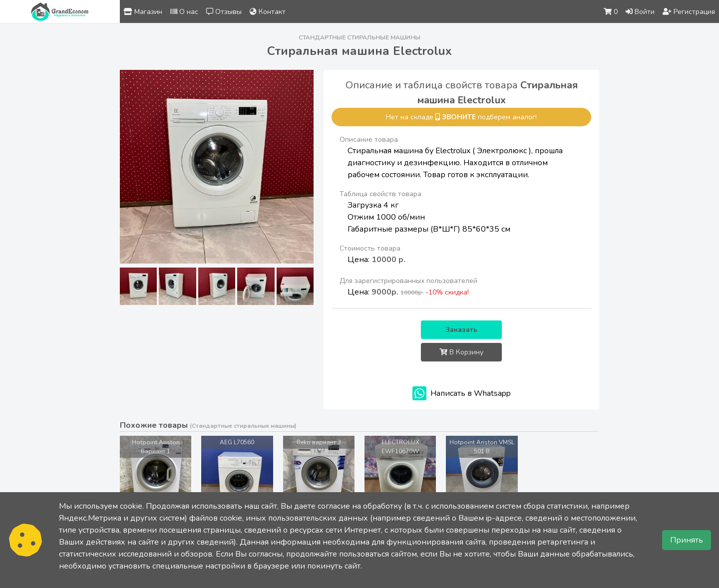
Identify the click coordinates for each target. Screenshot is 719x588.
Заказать (461, 330)
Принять (687, 540)
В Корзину (461, 352)
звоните (459, 117)
